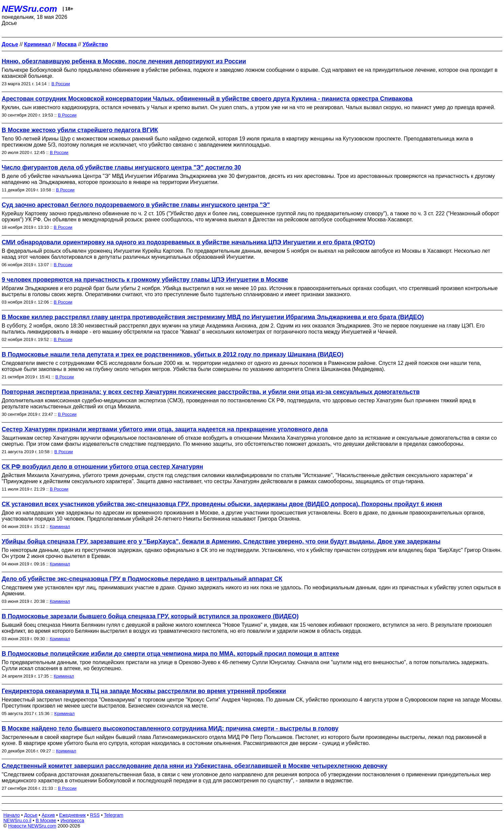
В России (61, 84)
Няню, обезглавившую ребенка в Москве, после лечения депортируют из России (124, 61)
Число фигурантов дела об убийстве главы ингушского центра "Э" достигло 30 (121, 167)
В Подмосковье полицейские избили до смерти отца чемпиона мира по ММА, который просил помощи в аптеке (170, 654)
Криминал (60, 526)
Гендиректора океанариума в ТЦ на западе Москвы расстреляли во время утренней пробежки (144, 691)
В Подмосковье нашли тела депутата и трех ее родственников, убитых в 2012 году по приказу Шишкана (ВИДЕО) (173, 354)
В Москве (46, 820)
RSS (95, 815)
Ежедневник (73, 815)
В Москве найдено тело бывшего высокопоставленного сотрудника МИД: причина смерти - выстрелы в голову (170, 728)
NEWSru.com (29, 9)
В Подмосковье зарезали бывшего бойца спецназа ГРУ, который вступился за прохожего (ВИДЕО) (150, 616)
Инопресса (73, 820)
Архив (48, 815)
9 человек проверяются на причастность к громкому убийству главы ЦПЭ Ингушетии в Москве (145, 280)
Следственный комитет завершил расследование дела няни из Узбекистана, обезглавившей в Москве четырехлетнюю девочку (194, 766)
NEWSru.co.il (17, 820)
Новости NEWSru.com (32, 826)
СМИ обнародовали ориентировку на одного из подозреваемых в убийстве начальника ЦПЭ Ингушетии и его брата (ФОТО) (188, 242)
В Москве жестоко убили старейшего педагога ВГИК (80, 130)
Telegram (114, 815)
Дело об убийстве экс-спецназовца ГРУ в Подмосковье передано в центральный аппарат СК (142, 579)
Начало (12, 815)
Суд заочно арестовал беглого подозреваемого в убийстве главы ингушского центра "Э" (136, 205)
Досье (31, 815)
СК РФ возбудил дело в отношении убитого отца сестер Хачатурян (102, 467)
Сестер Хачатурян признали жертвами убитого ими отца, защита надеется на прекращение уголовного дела (165, 429)
